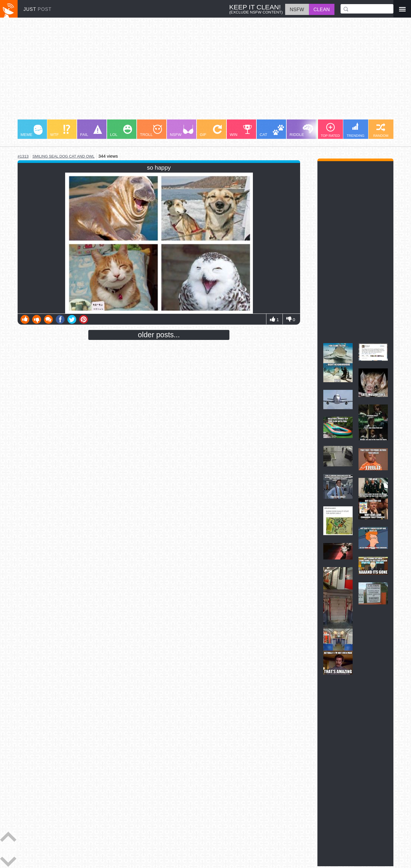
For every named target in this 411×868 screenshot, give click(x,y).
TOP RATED (330, 130)
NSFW (182, 131)
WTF (60, 131)
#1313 (23, 156)
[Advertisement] (194, 71)
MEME (32, 131)
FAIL (91, 131)
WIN (241, 131)
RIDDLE (301, 130)
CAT (272, 131)
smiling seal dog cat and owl (63, 156)
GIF (211, 131)
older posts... (159, 335)
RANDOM (381, 130)
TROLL (151, 131)
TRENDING (356, 130)
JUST (38, 9)
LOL (121, 131)
